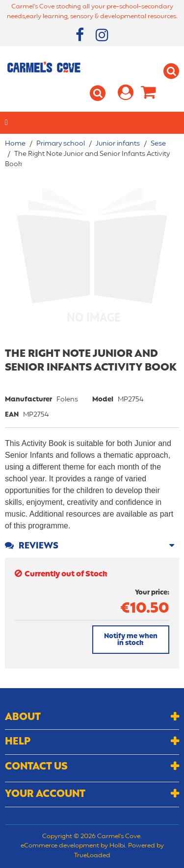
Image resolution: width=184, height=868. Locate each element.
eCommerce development (60, 846)
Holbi (117, 846)
